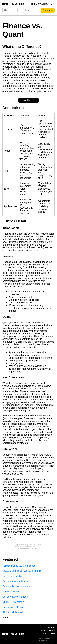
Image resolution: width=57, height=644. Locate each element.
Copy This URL (28, 100)
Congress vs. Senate (14, 607)
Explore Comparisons (43, 4)
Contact (51, 627)
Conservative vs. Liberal (15, 581)
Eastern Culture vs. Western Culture (22, 571)
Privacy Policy (49, 634)
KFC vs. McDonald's (13, 612)
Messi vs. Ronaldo (12, 592)
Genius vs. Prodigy (13, 576)
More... (6, 617)
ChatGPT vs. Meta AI (14, 602)
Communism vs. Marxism (16, 586)
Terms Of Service (48, 630)
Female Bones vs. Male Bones (19, 566)
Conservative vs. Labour (16, 597)
